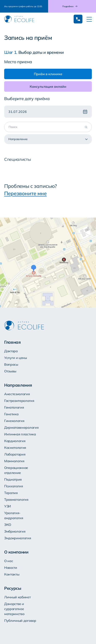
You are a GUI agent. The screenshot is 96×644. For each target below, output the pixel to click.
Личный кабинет (17, 597)
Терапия (11, 493)
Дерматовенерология (21, 427)
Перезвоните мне (25, 193)
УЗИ (8, 506)
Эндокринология (18, 538)
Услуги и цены (16, 358)
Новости (11, 568)
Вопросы (11, 364)
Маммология (14, 461)
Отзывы (10, 371)
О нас (9, 561)
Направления (18, 385)
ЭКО (8, 525)
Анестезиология (17, 394)
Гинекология (14, 421)
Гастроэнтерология (19, 401)
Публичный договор (20, 621)
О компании (16, 552)
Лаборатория (15, 454)
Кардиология (15, 441)
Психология (14, 486)
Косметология (15, 448)
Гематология (14, 407)
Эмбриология (15, 531)
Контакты (12, 574)
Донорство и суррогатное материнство (14, 609)
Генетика (11, 414)
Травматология (16, 499)
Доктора (11, 351)
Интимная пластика (20, 434)
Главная (12, 342)
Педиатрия (13, 479)
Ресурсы (13, 588)
